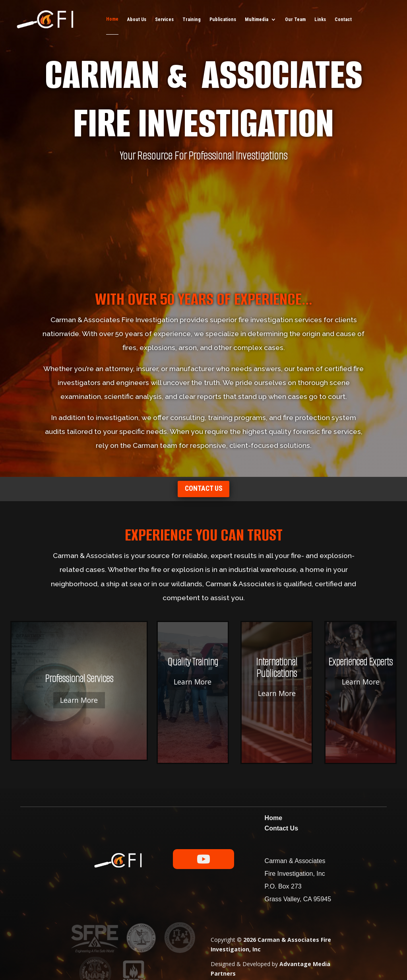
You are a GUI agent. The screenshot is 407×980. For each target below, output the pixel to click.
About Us (137, 19)
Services (164, 19)
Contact (343, 19)
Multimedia (257, 19)
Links (320, 19)
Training (192, 19)
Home (112, 19)
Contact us (203, 493)
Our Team (295, 19)
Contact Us (281, 798)
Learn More (54, 688)
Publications (223, 19)
